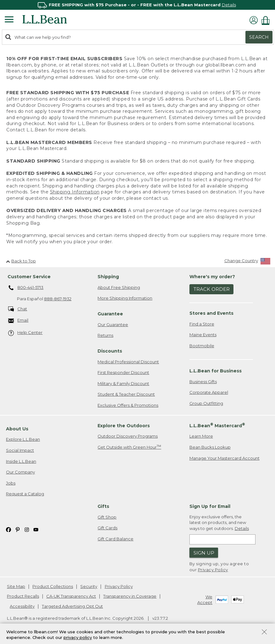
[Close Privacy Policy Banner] (264, 632)
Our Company (20, 472)
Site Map (16, 586)
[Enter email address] (222, 539)
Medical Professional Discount (128, 362)
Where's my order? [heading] (212, 277)
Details (229, 5)
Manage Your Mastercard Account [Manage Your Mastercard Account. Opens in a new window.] (224, 458)
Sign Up (204, 553)
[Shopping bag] (267, 20)
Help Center (25, 333)
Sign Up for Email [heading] (210, 506)
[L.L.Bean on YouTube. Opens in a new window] (36, 529)
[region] (137, 5)
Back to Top (21, 261)
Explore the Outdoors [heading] (124, 426)
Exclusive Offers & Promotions (128, 405)
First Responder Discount (123, 372)
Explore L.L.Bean (23, 439)
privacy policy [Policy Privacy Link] (78, 638)
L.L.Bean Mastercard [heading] (217, 425)
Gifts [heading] (103, 506)
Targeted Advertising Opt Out (72, 606)
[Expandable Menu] (9, 20)
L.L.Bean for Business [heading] (216, 371)
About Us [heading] (17, 429)
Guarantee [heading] (110, 314)
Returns (105, 335)
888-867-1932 (58, 299)
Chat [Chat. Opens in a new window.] (18, 309)
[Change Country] (247, 262)
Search (259, 37)
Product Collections (53, 586)
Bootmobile (202, 346)
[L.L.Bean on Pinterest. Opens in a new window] (18, 529)
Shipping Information (75, 192)
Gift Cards (107, 528)
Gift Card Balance (115, 539)
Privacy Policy (213, 570)
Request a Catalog (25, 494)
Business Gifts (203, 382)
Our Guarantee (113, 325)
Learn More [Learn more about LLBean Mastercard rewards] (201, 436)
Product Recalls (23, 596)
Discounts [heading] (110, 351)
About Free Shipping (119, 287)
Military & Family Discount (123, 383)
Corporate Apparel (209, 392)
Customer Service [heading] (29, 277)
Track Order (212, 289)
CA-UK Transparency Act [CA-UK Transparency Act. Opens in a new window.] (71, 596)
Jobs (11, 483)
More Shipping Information (125, 298)
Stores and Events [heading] (211, 313)
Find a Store (202, 324)
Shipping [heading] (108, 277)
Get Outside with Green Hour (129, 447)
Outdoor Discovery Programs (128, 436)
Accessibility (22, 606)
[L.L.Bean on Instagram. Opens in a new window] (27, 529)
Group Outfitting (206, 403)
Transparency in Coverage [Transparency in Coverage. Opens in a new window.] (130, 596)
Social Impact (20, 450)
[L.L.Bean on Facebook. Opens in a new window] (8, 529)
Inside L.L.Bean (21, 461)
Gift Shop (107, 517)
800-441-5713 (26, 288)
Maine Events (203, 335)
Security (89, 586)
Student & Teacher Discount (126, 394)
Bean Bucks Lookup (210, 447)
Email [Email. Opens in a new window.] (18, 321)
